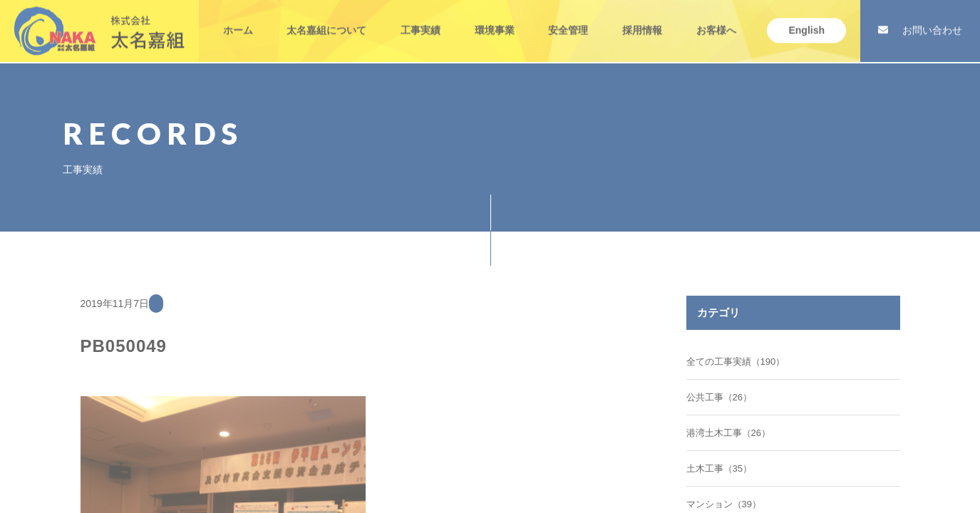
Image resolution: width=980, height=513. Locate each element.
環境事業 (495, 17)
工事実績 (421, 17)
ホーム (238, 17)
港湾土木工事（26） (728, 433)
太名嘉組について (326, 17)
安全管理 (568, 17)
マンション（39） (724, 504)
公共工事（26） (719, 397)
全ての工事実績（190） (736, 362)
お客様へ (716, 17)
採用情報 (642, 17)
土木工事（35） (719, 468)
